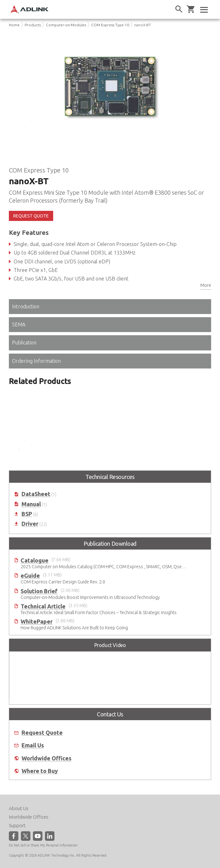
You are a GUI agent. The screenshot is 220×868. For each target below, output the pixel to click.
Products (33, 25)
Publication (24, 354)
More (206, 297)
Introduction (26, 318)
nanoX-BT (143, 25)
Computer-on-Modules (66, 25)
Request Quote (42, 744)
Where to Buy (40, 782)
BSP (27, 525)
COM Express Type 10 (110, 25)
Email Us (33, 757)
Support (17, 825)
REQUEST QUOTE (31, 227)
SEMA (19, 336)
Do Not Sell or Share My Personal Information (43, 845)
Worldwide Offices (47, 769)
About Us (19, 808)
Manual (31, 515)
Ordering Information (36, 372)
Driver (30, 535)
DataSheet (36, 505)
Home (14, 25)
